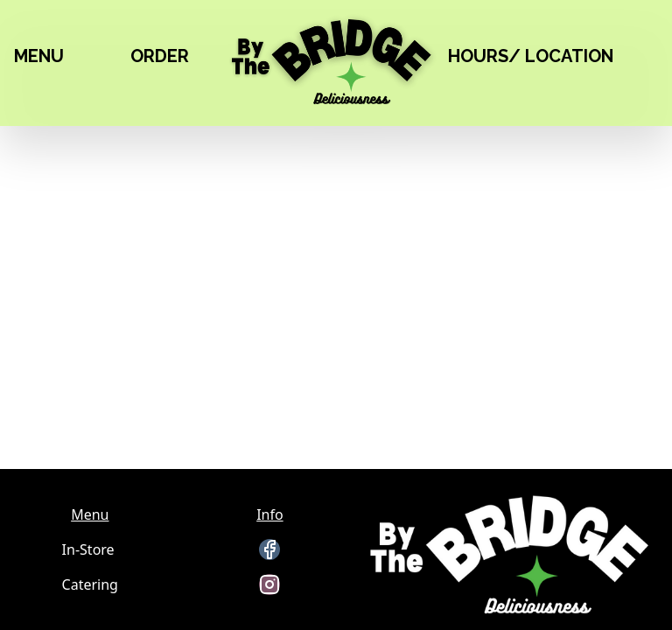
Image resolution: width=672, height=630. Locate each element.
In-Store (88, 549)
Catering (90, 584)
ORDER (160, 56)
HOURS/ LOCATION (531, 56)
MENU (39, 56)
